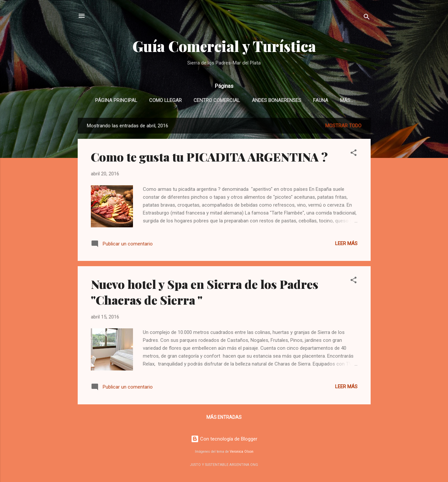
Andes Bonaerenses (277, 100)
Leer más (346, 243)
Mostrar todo (343, 126)
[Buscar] (367, 18)
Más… (347, 100)
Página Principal (116, 100)
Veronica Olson (242, 452)
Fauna (321, 100)
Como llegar (165, 100)
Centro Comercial (217, 100)
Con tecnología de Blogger (224, 439)
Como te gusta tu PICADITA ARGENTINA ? (209, 157)
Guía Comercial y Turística (224, 46)
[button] (354, 154)
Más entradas (224, 417)
